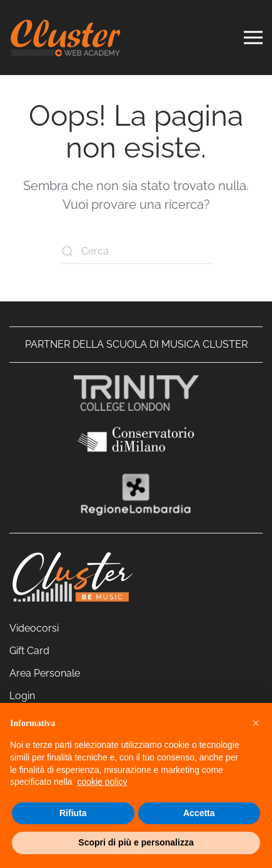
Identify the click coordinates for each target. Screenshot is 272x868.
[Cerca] (136, 251)
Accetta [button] (199, 813)
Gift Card (29, 651)
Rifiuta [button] (73, 813)
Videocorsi (34, 628)
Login (22, 696)
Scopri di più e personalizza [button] (136, 842)
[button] (256, 723)
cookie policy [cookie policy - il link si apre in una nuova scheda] (102, 782)
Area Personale (45, 673)
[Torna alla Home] (66, 38)
